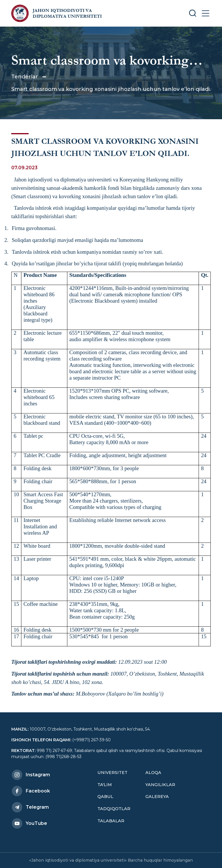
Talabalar (111, 821)
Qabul (105, 797)
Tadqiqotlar (114, 809)
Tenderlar (25, 77)
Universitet (112, 773)
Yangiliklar (160, 785)
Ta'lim (105, 785)
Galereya (157, 797)
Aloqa (153, 773)
